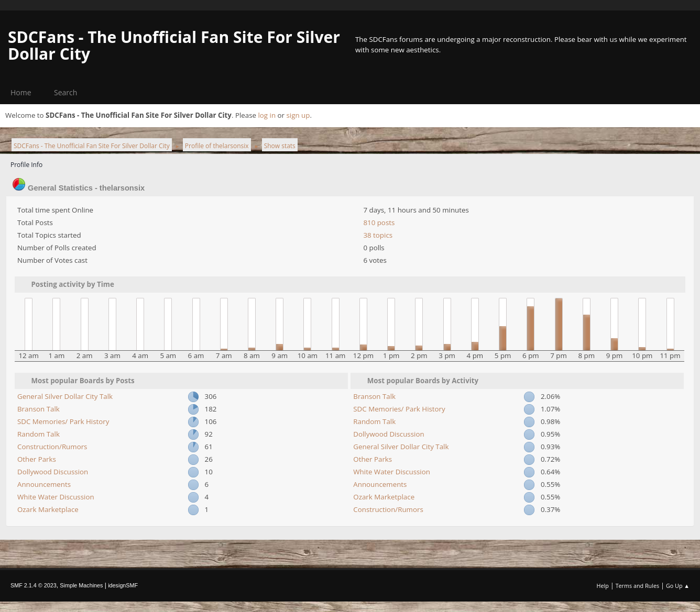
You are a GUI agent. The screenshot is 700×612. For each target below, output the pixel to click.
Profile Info (26, 165)
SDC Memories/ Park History (63, 421)
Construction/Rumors (52, 447)
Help (602, 586)
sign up (298, 115)
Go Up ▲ (678, 586)
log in (267, 115)
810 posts (379, 222)
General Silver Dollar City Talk (65, 396)
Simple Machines (81, 585)
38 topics (378, 235)
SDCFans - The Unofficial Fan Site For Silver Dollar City (174, 45)
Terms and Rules (638, 586)
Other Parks (37, 459)
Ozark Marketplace (48, 509)
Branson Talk (39, 409)
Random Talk (39, 434)
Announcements (44, 484)
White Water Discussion (56, 497)
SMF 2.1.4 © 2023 (34, 585)
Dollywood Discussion (53, 472)
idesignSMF (123, 585)
